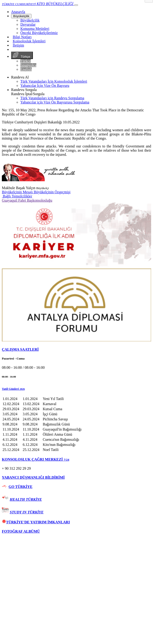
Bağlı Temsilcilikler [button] (17, 196)
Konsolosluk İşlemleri (29, 41)
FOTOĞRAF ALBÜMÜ (21, 531)
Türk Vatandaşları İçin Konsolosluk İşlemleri (54, 81)
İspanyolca (28, 65)
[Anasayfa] (18, 12)
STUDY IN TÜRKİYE (27, 512)
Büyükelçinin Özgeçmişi (52, 192)
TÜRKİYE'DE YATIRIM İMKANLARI (36, 522)
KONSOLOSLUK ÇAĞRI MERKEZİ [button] (36, 459)
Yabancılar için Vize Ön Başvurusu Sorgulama (55, 102)
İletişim (18, 45)
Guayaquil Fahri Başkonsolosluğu (27, 200)
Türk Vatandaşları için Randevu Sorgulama (52, 98)
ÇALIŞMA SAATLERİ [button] (20, 349)
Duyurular (28, 24)
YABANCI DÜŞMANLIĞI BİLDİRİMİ (33, 477)
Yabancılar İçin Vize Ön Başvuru (45, 86)
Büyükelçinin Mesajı (18, 192)
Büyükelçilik (21, 16)
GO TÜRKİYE (20, 487)
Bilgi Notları (22, 37)
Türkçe (22, 55)
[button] (76, 389)
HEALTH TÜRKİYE (26, 499)
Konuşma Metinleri (35, 29)
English (26, 69)
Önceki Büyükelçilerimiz (39, 33)
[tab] (76, 350)
